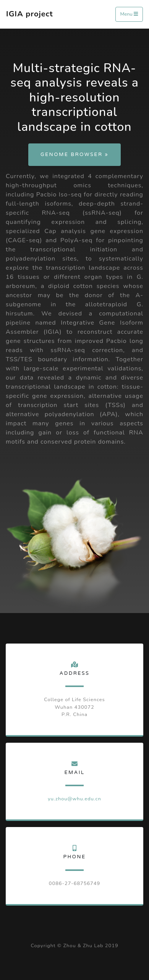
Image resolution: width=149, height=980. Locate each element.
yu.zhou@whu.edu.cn (74, 799)
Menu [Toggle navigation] (129, 14)
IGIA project (30, 14)
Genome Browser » (74, 154)
